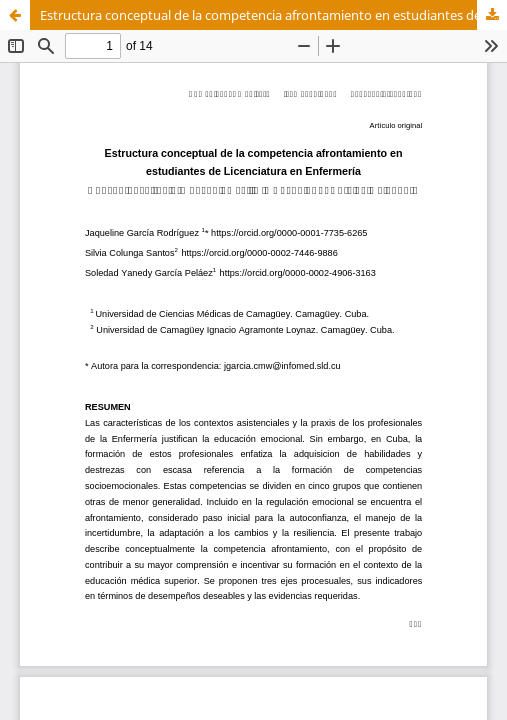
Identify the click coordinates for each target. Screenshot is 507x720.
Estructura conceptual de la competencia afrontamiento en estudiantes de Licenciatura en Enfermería (273, 15)
